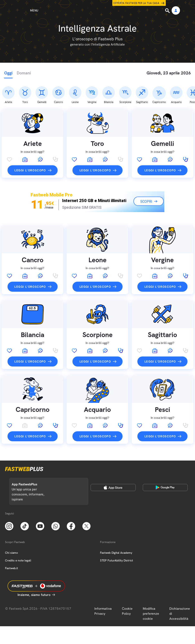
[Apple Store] (113, 466)
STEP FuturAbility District (116, 538)
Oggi (8, 73)
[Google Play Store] (165, 466)
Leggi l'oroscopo (30, 148)
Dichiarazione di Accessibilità (180, 592)
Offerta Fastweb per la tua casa (136, 3)
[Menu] (27, 10)
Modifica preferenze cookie (151, 592)
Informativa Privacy (103, 589)
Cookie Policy (127, 589)
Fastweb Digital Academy (116, 531)
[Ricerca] (168, 11)
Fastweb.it (11, 546)
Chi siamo (11, 531)
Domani (24, 73)
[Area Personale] (176, 11)
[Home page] (97, 10)
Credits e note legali (18, 538)
